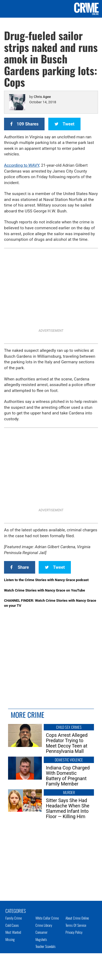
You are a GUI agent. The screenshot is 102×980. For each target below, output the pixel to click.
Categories (16, 910)
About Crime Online (77, 918)
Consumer (41, 932)
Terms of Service (76, 925)
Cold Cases (12, 925)
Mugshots (41, 939)
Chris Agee (42, 97)
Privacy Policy (74, 932)
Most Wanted (13, 932)
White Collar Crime (47, 918)
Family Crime (14, 918)
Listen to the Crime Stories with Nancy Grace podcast (46, 580)
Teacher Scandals (45, 946)
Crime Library (44, 925)
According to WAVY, (22, 165)
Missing (10, 939)
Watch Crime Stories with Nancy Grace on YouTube (45, 590)
